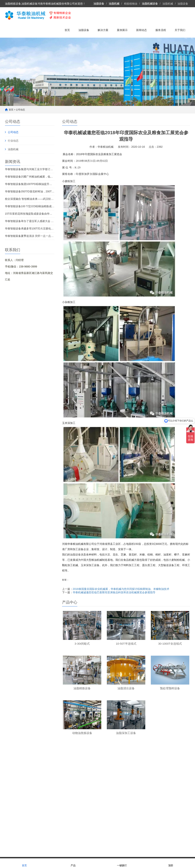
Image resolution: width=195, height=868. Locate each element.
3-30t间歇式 (41, 787)
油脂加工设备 (72, 841)
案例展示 (122, 30)
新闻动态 (141, 30)
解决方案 (103, 30)
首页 (67, 30)
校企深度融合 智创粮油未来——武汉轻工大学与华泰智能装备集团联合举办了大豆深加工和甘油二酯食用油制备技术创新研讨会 (30, 199)
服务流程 (161, 30)
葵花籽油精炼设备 (113, 799)
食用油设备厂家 (51, 841)
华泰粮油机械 (30, 841)
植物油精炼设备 (94, 841)
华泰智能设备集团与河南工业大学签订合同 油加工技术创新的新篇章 (30, 169)
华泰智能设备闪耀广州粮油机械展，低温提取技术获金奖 (30, 177)
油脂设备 (183, 4)
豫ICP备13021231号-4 (120, 854)
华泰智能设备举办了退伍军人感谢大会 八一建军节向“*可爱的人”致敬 (30, 221)
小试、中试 (41, 782)
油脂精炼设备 (76, 782)
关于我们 (180, 30)
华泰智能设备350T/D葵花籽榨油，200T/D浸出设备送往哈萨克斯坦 (30, 191)
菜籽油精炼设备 (112, 782)
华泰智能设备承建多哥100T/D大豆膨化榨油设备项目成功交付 (30, 229)
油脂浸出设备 (76, 787)
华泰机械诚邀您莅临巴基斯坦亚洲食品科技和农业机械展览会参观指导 (114, 592)
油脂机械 (168, 4)
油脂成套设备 (78, 776)
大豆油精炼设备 (112, 787)
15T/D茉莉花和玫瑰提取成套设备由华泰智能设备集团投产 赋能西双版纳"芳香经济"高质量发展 (30, 214)
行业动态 (13, 141)
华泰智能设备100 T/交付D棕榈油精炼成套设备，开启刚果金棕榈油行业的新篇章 (30, 206)
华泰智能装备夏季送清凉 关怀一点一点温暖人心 (30, 236)
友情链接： (12, 841)
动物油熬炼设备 (78, 799)
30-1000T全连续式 (45, 799)
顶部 (171, 863)
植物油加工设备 (116, 841)
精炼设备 (40, 776)
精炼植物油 (131, 4)
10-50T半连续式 (44, 793)
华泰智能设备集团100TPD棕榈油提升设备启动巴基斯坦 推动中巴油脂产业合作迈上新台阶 (30, 184)
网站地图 (88, 854)
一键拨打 (122, 863)
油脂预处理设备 (78, 793)
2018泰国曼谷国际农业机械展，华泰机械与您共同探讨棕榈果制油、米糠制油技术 (121, 589)
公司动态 (20, 110)
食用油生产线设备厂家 (33, 845)
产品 (73, 863)
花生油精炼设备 (112, 793)
